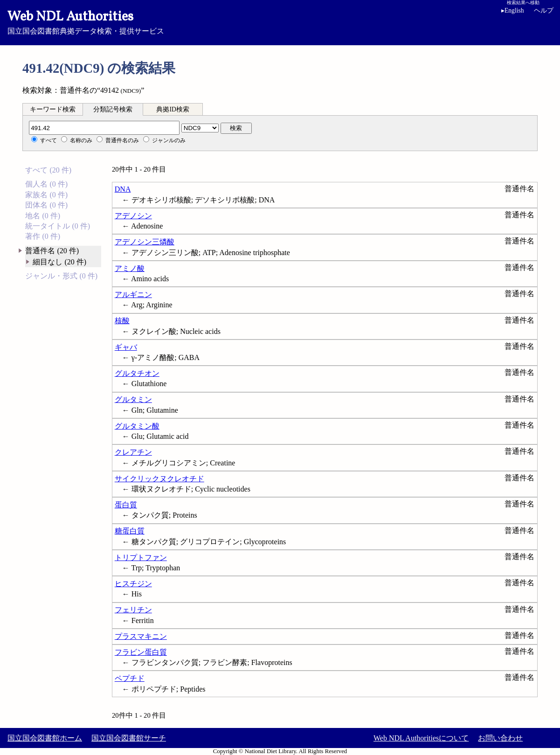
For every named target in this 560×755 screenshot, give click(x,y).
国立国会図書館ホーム (45, 738)
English (514, 10)
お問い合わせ (500, 738)
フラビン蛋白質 (141, 652)
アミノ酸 (130, 268)
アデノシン (133, 216)
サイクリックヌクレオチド (159, 479)
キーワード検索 (53, 109)
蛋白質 (126, 505)
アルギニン (133, 294)
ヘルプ (544, 10)
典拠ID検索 (173, 109)
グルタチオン (137, 373)
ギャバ (126, 347)
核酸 (122, 321)
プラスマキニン (141, 636)
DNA (123, 189)
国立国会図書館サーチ (129, 738)
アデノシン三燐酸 (145, 242)
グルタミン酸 (137, 426)
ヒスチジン (133, 584)
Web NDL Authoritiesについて (421, 738)
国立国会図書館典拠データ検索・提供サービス (280, 21)
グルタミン (133, 399)
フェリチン (133, 610)
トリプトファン (141, 558)
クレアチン (133, 452)
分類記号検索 (113, 109)
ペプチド (130, 678)
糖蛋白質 (130, 531)
